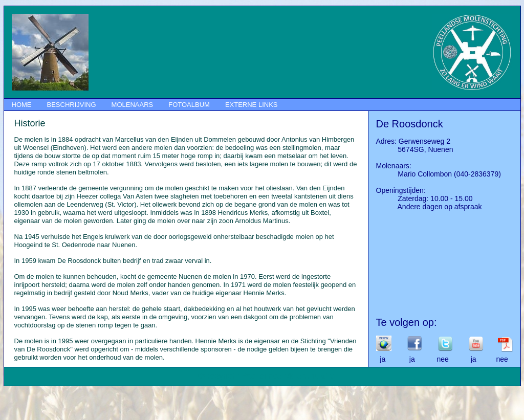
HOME (22, 105)
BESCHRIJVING (72, 105)
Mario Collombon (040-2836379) (439, 174)
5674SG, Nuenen (415, 149)
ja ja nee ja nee (442, 359)
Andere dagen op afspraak (429, 207)
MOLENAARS (133, 105)
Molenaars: (394, 166)
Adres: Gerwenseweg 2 (413, 141)
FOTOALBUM (189, 105)
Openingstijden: (401, 190)
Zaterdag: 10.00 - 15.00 (424, 198)
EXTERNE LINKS (252, 105)
